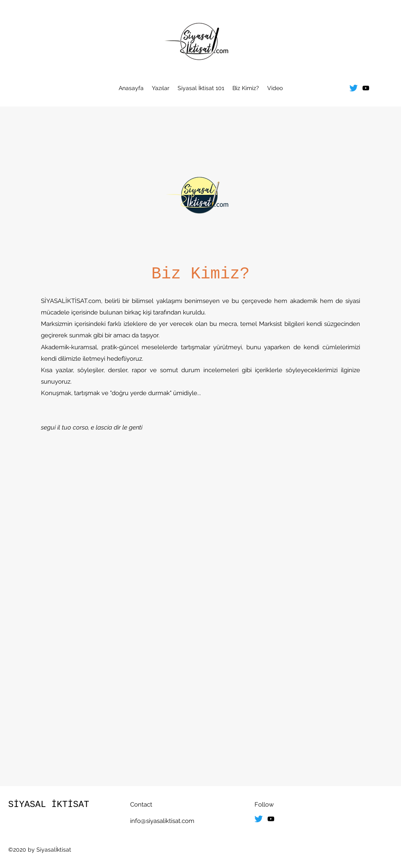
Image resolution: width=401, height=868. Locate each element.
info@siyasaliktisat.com (162, 821)
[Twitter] (354, 88)
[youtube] (366, 88)
